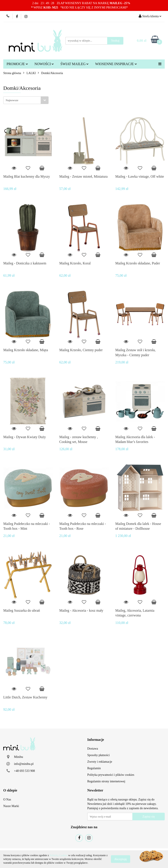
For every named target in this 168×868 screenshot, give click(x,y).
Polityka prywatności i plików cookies (111, 775)
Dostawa (93, 749)
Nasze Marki (11, 806)
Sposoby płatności (98, 755)
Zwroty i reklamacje (100, 762)
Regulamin (94, 768)
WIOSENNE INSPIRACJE (116, 64)
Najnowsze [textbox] (12, 100)
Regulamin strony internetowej (106, 781)
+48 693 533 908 (24, 771)
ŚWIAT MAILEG (74, 64)
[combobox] (26, 100)
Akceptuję (121, 859)
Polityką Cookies (59, 855)
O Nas (7, 799)
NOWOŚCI (44, 64)
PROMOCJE (17, 64)
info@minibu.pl (24, 764)
